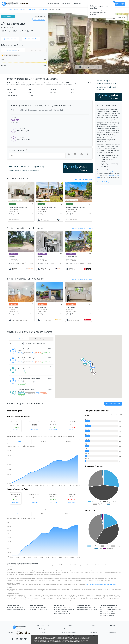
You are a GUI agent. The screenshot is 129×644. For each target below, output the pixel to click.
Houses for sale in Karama (15, 607)
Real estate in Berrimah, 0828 (108, 607)
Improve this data (6, 34)
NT (26, 9)
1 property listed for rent (112, 172)
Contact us (113, 629)
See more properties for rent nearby (82, 279)
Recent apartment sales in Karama (64, 609)
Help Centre (113, 632)
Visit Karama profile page (113, 404)
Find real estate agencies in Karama (87, 609)
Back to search (13, 9)
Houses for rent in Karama (38, 607)
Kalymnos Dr (43, 9)
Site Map (43, 632)
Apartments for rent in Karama (39, 609)
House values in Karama (61, 611)
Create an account (69, 629)
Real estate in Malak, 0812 (108, 615)
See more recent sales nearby (84, 179)
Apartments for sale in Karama (16, 609)
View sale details (14, 220)
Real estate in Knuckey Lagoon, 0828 (111, 609)
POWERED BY (19, 633)
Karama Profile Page (104, 182)
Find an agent (43, 629)
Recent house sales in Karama (62, 607)
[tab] (19, 442)
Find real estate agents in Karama (86, 607)
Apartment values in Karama (62, 613)
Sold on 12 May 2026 (43, 200)
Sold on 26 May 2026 (15, 200)
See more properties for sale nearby (82, 228)
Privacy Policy (76, 642)
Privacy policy (94, 632)
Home (22, 9)
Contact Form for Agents (69, 632)
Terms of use (94, 629)
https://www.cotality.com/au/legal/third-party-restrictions (101, 585)
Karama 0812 (33, 9)
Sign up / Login (120, 4)
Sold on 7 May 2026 (72, 200)
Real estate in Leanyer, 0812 (108, 611)
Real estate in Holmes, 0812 (108, 613)
